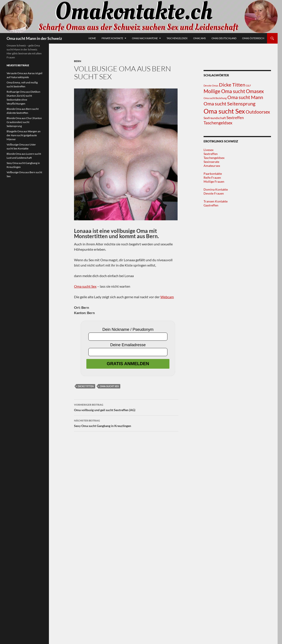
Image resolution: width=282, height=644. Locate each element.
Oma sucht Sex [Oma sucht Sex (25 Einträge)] (224, 111)
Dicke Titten (86, 386)
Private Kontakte (112, 38)
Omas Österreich (253, 38)
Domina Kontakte (216, 189)
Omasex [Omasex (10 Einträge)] (255, 91)
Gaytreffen (211, 205)
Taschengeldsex (177, 38)
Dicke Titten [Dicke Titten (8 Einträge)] (232, 85)
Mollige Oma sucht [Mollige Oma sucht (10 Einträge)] (224, 91)
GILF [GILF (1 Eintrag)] (248, 86)
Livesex (209, 150)
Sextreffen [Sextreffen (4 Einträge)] (235, 118)
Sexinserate (211, 162)
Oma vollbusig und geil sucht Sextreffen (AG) (126, 407)
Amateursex (212, 166)
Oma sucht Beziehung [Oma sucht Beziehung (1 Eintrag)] (215, 98)
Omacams (199, 38)
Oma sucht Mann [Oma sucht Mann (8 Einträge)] (245, 97)
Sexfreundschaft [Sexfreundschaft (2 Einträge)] (215, 118)
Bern (78, 61)
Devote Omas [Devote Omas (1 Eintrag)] (211, 86)
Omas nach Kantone (145, 38)
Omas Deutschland (224, 38)
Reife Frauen (212, 178)
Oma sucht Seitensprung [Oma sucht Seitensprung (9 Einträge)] (229, 104)
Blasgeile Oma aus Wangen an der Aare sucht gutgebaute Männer (24, 135)
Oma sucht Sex (85, 286)
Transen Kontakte (216, 201)
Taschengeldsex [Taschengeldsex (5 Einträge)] (218, 123)
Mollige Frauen (214, 181)
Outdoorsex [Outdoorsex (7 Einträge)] (258, 112)
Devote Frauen (214, 193)
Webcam (167, 297)
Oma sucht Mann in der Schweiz (34, 38)
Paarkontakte (213, 174)
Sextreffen (211, 154)
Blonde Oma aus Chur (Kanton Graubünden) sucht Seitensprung (24, 122)
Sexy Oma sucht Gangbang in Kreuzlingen (126, 423)
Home (92, 38)
